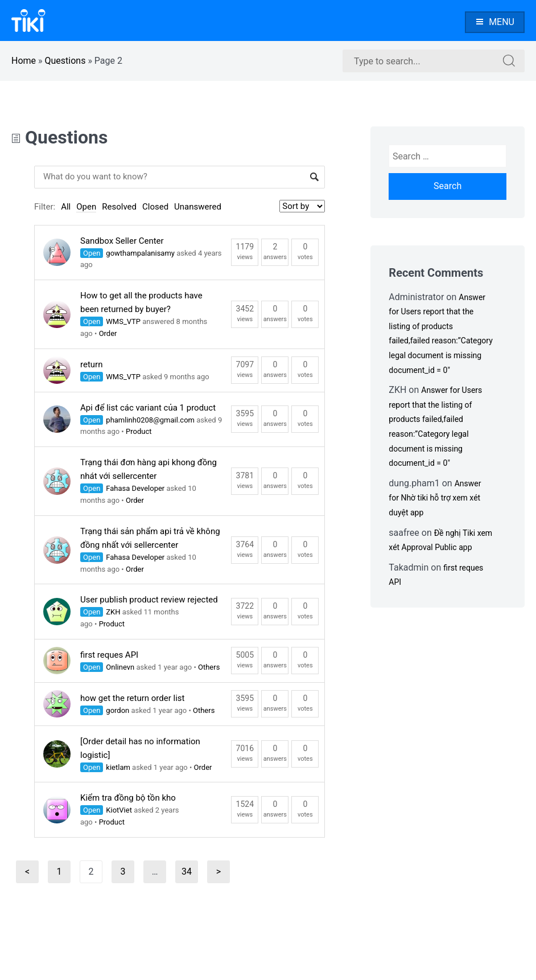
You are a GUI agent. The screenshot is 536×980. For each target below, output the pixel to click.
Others (209, 667)
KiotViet (119, 810)
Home (24, 61)
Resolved (119, 207)
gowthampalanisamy (140, 253)
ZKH (113, 612)
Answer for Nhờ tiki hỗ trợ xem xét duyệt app (435, 498)
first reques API (109, 655)
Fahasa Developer (135, 488)
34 (190, 875)
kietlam (118, 767)
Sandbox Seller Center (122, 241)
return (91, 364)
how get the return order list (132, 698)
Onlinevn (120, 667)
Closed (155, 207)
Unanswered (198, 207)
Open (86, 207)
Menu (495, 22)
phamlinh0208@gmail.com (150, 420)
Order (108, 333)
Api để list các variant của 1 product (148, 408)
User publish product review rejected (149, 600)
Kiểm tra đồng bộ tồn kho (128, 798)
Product (139, 431)
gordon (117, 710)
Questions (65, 61)
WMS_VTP (123, 321)
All (66, 207)
